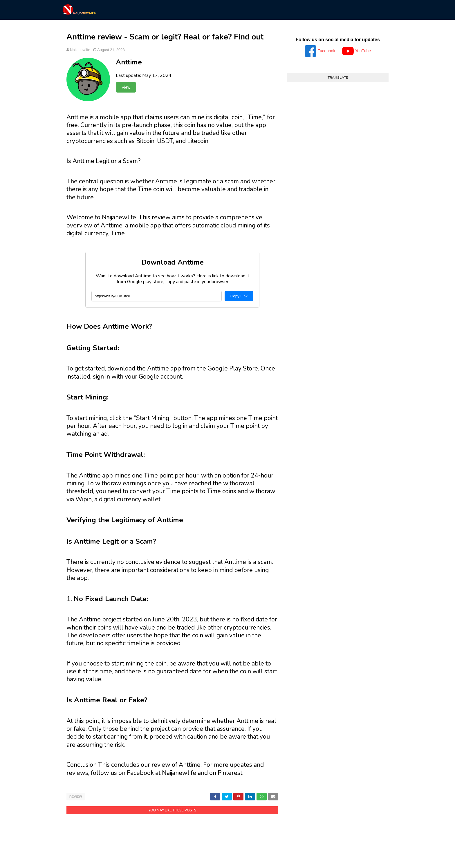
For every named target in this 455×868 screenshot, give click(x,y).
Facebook (321, 51)
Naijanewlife (80, 50)
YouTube (356, 51)
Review (76, 797)
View (126, 87)
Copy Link (239, 296)
